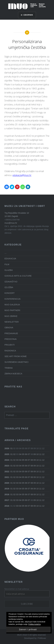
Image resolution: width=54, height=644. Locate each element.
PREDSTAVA (11, 339)
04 (20, 454)
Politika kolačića (34, 624)
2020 (7, 483)
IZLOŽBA (9, 287)
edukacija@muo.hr (22, 175)
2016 (7, 506)
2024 (7, 460)
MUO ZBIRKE (11, 316)
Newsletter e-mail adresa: (17, 589)
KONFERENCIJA (12, 299)
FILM (7, 264)
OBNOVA (9, 328)
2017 (7, 500)
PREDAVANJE (11, 333)
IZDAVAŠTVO (11, 282)
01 (12, 448)
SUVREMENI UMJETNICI (16, 362)
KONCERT (10, 293)
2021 (7, 477)
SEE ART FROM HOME (16, 356)
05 (23, 454)
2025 (7, 454)
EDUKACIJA (10, 259)
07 (29, 454)
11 (40, 454)
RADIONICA (10, 351)
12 (43, 454)
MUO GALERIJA (12, 305)
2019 (7, 489)
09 (35, 454)
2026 (7, 448)
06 (26, 454)
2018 (7, 494)
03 (17, 460)
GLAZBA (9, 270)
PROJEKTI (10, 345)
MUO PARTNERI (12, 310)
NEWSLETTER (12, 322)
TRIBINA (9, 368)
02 (14, 454)
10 (37, 454)
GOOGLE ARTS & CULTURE (18, 276)
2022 (7, 472)
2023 (7, 466)
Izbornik (28, 15)
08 (32, 460)
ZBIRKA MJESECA (13, 374)
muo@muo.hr (11, 223)
